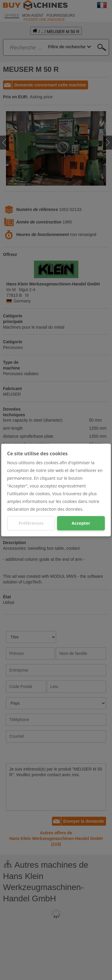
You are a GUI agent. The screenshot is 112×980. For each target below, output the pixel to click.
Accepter (81, 523)
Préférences (31, 523)
